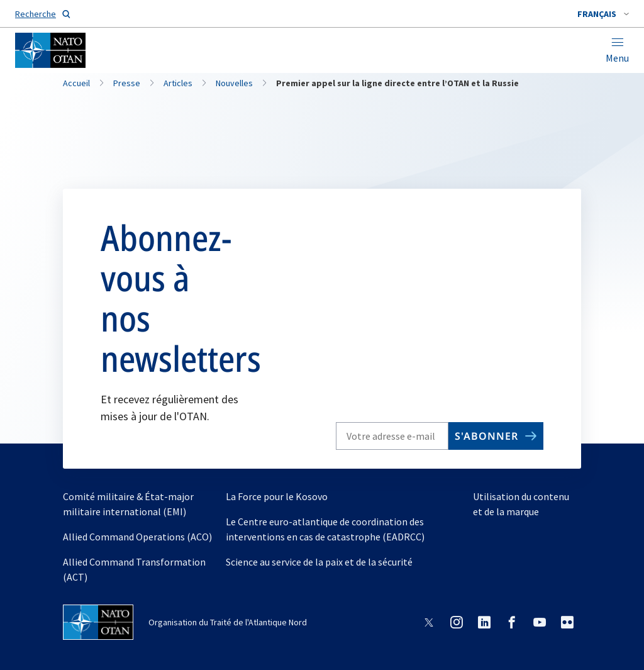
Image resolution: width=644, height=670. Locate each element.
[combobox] (603, 14)
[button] (603, 14)
